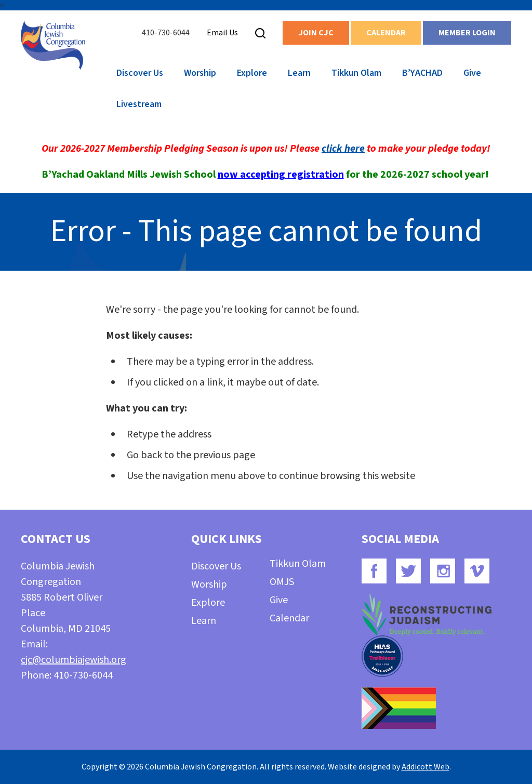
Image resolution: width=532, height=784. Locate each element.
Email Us (222, 33)
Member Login (467, 33)
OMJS (282, 582)
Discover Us (140, 73)
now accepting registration (281, 175)
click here (343, 149)
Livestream (139, 104)
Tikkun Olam (356, 73)
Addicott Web (425, 767)
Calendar (386, 33)
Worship (200, 73)
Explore (252, 73)
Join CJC (316, 33)
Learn (299, 73)
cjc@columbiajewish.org (74, 660)
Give (472, 73)
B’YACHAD (422, 73)
